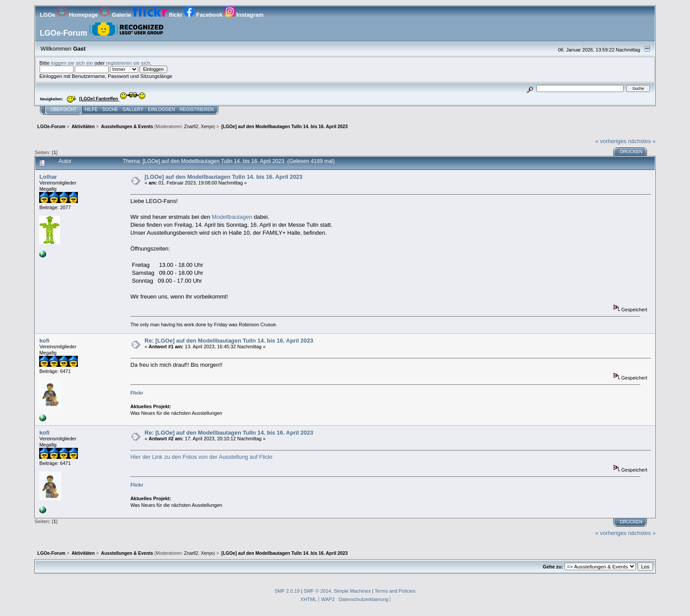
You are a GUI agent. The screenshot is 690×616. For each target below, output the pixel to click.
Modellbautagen (233, 217)
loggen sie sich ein (72, 63)
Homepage (78, 15)
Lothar (48, 177)
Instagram (244, 15)
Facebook (204, 15)
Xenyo (207, 127)
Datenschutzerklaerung (364, 599)
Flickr (137, 393)
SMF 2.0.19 (287, 591)
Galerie (116, 15)
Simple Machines (352, 591)
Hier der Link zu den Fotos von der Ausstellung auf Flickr (202, 457)
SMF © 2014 (317, 591)
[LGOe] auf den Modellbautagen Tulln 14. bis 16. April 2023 (224, 177)
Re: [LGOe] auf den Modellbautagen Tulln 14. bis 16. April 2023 (229, 341)
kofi (44, 341)
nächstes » (642, 141)
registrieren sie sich (128, 63)
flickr (158, 15)
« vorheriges (611, 141)
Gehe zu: (553, 567)
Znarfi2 (191, 127)
